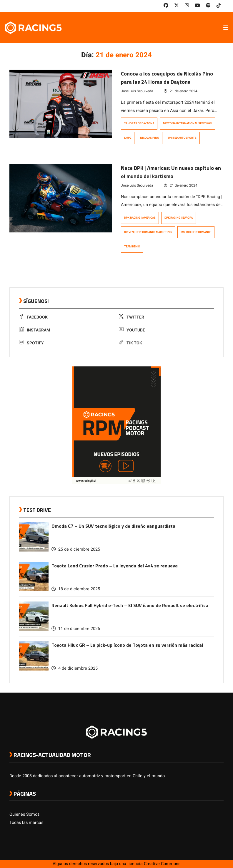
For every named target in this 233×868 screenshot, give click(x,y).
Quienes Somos (24, 814)
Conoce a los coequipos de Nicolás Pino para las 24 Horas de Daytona (167, 78)
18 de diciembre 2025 (76, 589)
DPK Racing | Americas (140, 218)
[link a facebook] (166, 6)
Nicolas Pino (150, 138)
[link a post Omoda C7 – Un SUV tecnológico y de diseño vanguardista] (34, 550)
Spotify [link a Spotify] (31, 343)
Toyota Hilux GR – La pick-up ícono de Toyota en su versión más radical (127, 645)
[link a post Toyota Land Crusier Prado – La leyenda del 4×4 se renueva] (34, 590)
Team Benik (132, 247)
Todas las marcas (26, 823)
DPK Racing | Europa (179, 218)
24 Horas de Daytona (139, 123)
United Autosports (182, 138)
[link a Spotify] (208, 6)
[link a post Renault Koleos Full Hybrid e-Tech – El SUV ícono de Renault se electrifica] (34, 630)
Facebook (33, 317)
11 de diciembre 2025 (76, 629)
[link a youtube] (197, 6)
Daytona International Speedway (188, 123)
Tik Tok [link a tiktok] (130, 343)
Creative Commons (162, 864)
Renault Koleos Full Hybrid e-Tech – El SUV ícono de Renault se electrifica (130, 605)
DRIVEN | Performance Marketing (148, 232)
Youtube (132, 330)
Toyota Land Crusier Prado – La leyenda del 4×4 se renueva (115, 566)
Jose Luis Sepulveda (137, 91)
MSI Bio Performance (196, 232)
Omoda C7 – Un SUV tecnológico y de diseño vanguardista (113, 526)
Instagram (35, 330)
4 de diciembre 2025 (75, 668)
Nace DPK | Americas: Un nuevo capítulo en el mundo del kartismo (171, 172)
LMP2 (128, 138)
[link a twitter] (177, 6)
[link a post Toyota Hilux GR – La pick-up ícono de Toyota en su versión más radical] (34, 669)
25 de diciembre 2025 (76, 549)
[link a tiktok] (219, 6)
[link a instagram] (187, 6)
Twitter (132, 317)
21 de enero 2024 (181, 91)
